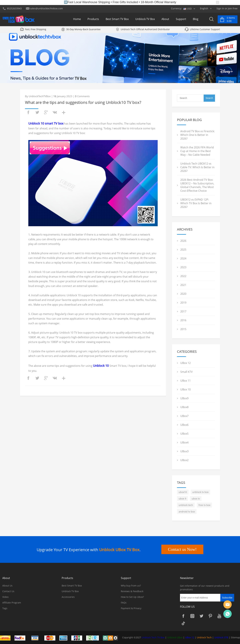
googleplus (46, 112)
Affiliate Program (12, 603)
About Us (7, 586)
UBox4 (184, 442)
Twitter (201, 616)
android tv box (187, 512)
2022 (183, 276)
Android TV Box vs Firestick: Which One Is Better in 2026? (197, 135)
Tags (5, 608)
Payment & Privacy (131, 608)
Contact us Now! (182, 549)
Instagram (192, 616)
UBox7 (184, 416)
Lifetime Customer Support (205, 30)
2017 (183, 311)
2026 (183, 241)
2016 (183, 320)
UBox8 (184, 407)
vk (55, 112)
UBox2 (184, 460)
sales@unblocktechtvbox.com (46, 8)
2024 (183, 258)
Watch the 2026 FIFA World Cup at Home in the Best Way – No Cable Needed (197, 151)
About (165, 20)
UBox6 (184, 425)
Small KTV (186, 372)
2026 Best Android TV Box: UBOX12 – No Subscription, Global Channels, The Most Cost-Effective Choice (197, 185)
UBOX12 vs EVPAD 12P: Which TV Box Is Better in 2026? (196, 203)
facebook (28, 112)
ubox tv (196, 499)
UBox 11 (185, 381)
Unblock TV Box (145, 20)
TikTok (183, 623)
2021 (183, 285)
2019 (183, 303)
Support (181, 20)
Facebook (183, 616)
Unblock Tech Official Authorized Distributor (145, 30)
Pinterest (210, 616)
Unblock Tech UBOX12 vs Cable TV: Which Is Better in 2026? (197, 167)
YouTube (219, 616)
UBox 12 (185, 363)
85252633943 (14, 8)
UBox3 (184, 451)
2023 (183, 267)
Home (77, 20)
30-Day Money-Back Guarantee (83, 30)
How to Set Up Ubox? (132, 597)
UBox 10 (185, 389)
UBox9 (184, 398)
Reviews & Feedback (132, 591)
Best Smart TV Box (117, 20)
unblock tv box (200, 492)
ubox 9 (182, 499)
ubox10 (183, 492)
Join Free (233, 8)
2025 (183, 250)
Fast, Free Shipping (36, 30)
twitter (37, 112)
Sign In (220, 8)
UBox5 (184, 434)
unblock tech (186, 505)
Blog (196, 20)
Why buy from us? (131, 586)
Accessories (68, 597)
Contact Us (8, 591)
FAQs (124, 603)
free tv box (204, 505)
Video (5, 597)
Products (93, 20)
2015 (183, 329)
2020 (183, 294)
